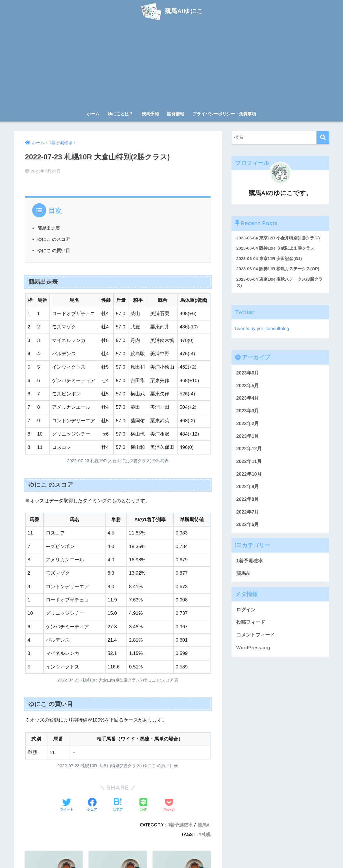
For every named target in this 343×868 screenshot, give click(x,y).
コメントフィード (255, 635)
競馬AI (243, 574)
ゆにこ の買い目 (54, 250)
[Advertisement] (172, 66)
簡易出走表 (49, 228)
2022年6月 (248, 525)
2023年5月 (248, 386)
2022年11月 (249, 462)
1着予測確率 (250, 561)
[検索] (323, 138)
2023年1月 (248, 436)
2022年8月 (248, 500)
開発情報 (176, 114)
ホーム (93, 114)
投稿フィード (251, 623)
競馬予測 (150, 114)
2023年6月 (248, 373)
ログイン (246, 610)
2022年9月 (248, 487)
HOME (172, 846)
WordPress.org (253, 648)
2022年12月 (249, 449)
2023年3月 (248, 411)
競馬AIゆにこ (172, 11)
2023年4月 (248, 398)
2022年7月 (248, 512)
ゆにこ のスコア (54, 239)
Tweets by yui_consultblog (262, 329)
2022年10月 (249, 474)
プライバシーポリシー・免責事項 (224, 114)
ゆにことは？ (121, 114)
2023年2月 (248, 424)
